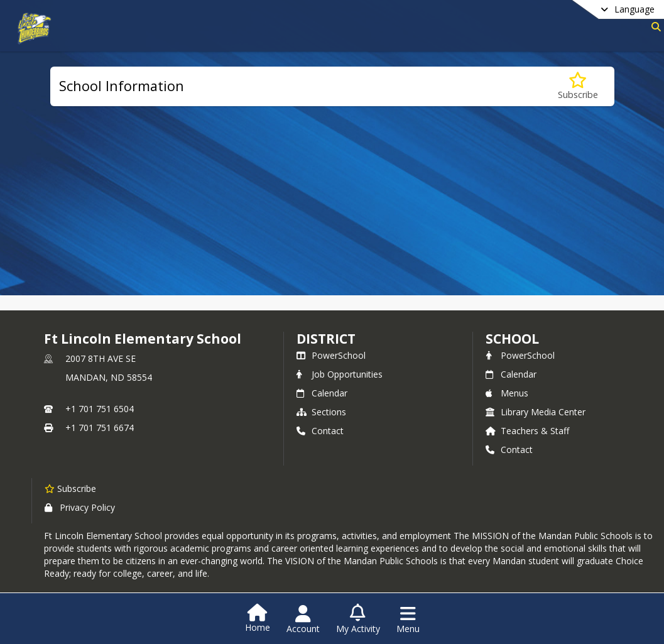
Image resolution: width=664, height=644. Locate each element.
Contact (320, 431)
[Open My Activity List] (358, 619)
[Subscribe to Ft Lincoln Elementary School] (70, 488)
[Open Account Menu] (303, 619)
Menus (507, 393)
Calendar (322, 393)
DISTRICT (326, 339)
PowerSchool (331, 355)
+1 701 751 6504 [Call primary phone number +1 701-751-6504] (100, 409)
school (512, 339)
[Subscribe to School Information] (578, 86)
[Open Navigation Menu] (408, 619)
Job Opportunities (340, 374)
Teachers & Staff (527, 431)
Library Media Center (536, 412)
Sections (321, 412)
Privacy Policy (80, 507)
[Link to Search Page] (654, 27)
